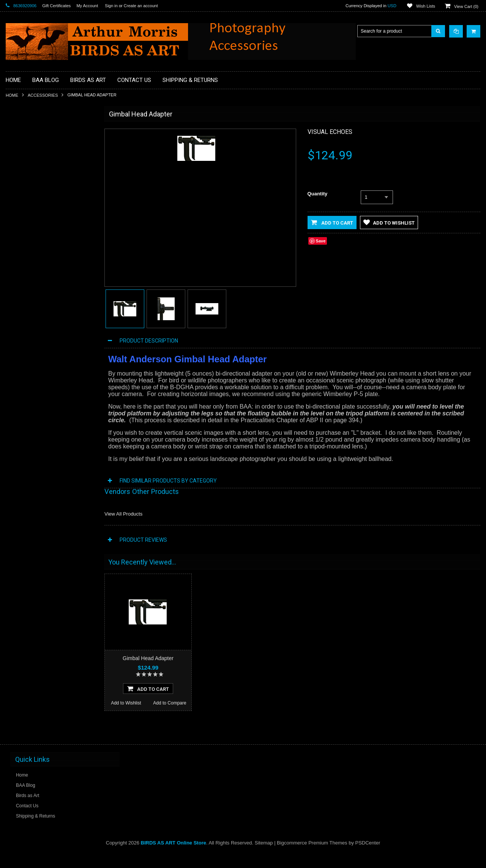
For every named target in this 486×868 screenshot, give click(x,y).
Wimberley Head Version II (50, 464)
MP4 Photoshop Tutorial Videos (42, 286)
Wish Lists (426, 6)
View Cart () (466, 6)
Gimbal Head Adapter (148, 658)
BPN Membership (28, 196)
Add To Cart (50, 508)
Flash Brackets (25, 260)
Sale (15, 350)
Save (321, 241)
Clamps (18, 222)
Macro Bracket (25, 145)
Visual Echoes (330, 132)
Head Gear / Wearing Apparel (40, 273)
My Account (87, 6)
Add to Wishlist (28, 523)
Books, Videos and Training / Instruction (50, 183)
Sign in (111, 6)
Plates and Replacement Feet (40, 299)
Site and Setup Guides (33, 324)
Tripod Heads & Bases (33, 337)
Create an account (141, 6)
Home (12, 95)
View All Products (123, 514)
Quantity (318, 194)
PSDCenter (368, 857)
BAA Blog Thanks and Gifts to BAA (45, 170)
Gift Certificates (56, 6)
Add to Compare (72, 523)
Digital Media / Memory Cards (40, 247)
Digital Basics (24, 234)
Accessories (43, 95)
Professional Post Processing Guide (47, 157)
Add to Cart (332, 222)
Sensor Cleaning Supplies (36, 311)
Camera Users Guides (33, 209)
